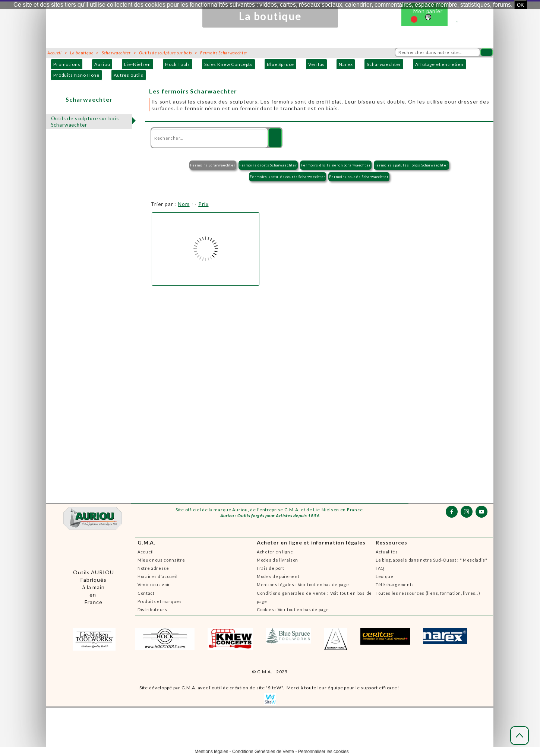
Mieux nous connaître (161, 560)
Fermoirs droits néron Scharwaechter (336, 165)
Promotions (67, 64)
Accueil (146, 552)
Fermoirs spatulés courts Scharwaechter (288, 177)
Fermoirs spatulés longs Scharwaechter (411, 165)
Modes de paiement (278, 576)
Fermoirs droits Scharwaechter (268, 165)
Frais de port (271, 568)
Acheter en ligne (275, 552)
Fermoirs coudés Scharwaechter (359, 177)
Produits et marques (160, 601)
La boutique (82, 53)
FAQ (380, 568)
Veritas (316, 64)
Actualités (387, 552)
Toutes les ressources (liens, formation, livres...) (428, 593)
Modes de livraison (277, 560)
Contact (146, 593)
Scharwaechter (384, 64)
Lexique (385, 576)
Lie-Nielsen (137, 64)
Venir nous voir (154, 585)
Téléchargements (395, 585)
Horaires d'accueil (158, 576)
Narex (346, 64)
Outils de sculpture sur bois (165, 53)
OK (520, 5)
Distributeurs (152, 609)
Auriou (102, 64)
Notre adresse (153, 568)
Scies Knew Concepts (228, 64)
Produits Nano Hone (76, 75)
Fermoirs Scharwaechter (213, 165)
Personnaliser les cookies (323, 752)
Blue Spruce (280, 64)
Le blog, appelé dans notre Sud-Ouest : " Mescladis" (432, 560)
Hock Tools (178, 64)
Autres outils (129, 75)
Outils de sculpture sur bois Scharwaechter (85, 122)
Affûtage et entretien (439, 64)
